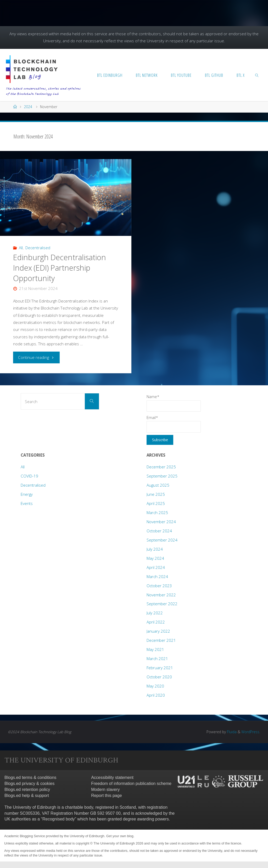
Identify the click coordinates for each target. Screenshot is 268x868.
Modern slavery (105, 790)
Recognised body (59, 819)
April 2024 (156, 567)
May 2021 (155, 649)
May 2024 (155, 558)
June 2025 (156, 494)
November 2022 (161, 595)
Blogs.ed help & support (27, 796)
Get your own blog (120, 836)
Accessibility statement (112, 777)
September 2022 (162, 604)
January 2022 (158, 631)
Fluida (231, 732)
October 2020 (159, 677)
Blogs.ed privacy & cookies (29, 783)
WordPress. (251, 732)
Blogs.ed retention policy (27, 790)
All (21, 248)
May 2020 (155, 686)
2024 (28, 107)
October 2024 (159, 531)
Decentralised (38, 248)
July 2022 (155, 613)
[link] (257, 75)
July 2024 (155, 549)
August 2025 (158, 485)
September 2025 (162, 476)
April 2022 (156, 622)
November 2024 (161, 522)
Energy (27, 494)
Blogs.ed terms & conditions (30, 777)
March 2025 (157, 512)
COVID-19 (29, 476)
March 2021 (157, 659)
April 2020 (156, 695)
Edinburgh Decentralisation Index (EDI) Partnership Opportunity (60, 268)
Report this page (106, 796)
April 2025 (156, 503)
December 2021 (161, 640)
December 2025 (161, 467)
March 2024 (157, 576)
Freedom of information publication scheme (131, 783)
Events (27, 503)
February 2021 (160, 668)
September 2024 (162, 540)
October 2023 (159, 586)
